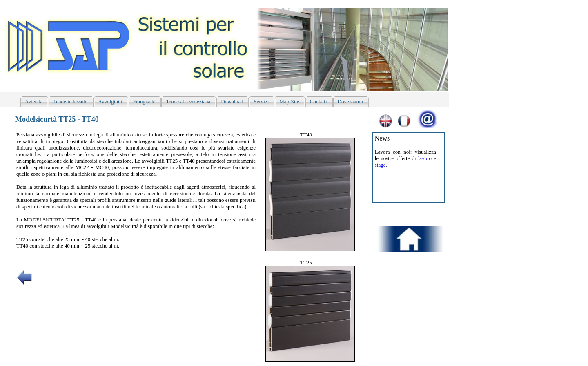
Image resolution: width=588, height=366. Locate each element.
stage (380, 165)
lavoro (425, 158)
